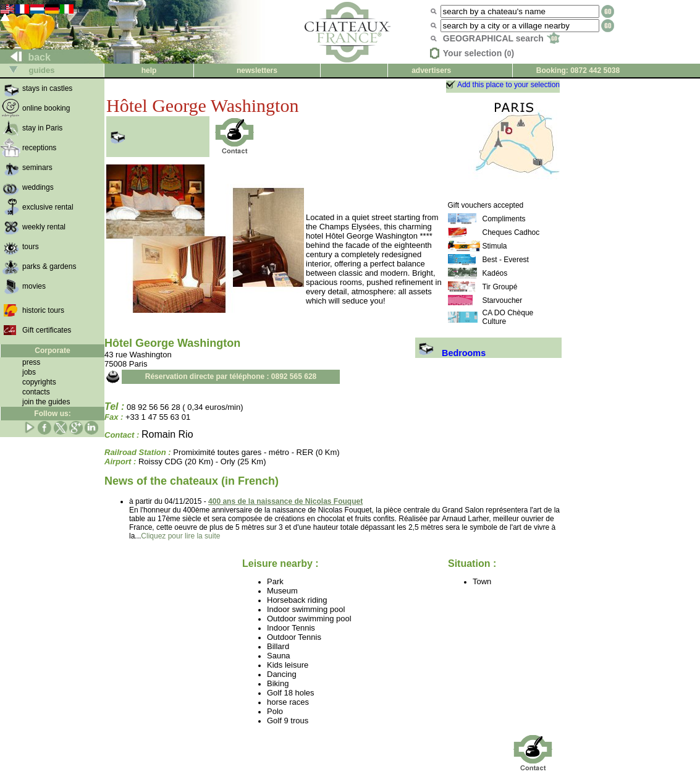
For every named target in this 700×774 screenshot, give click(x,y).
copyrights (39, 382)
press (31, 362)
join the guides (46, 402)
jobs (29, 372)
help (149, 70)
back (26, 57)
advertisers (431, 70)
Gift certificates (47, 330)
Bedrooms (450, 353)
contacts (36, 392)
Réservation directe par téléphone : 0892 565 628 (231, 376)
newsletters (257, 70)
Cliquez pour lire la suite (180, 536)
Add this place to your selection (508, 85)
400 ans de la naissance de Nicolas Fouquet (285, 501)
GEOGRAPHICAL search (501, 38)
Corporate (52, 351)
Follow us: (52, 414)
